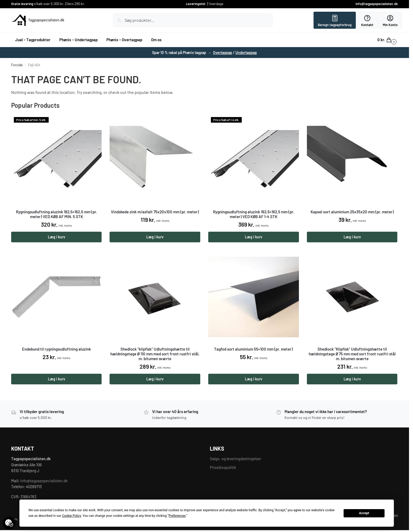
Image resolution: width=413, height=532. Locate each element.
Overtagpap (223, 53)
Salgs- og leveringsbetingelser (235, 459)
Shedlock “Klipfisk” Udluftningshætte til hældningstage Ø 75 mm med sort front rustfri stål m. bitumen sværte (352, 354)
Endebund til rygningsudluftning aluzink (57, 349)
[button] (388, 40)
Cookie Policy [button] (71, 516)
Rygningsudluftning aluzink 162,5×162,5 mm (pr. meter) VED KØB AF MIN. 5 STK (57, 214)
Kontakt (367, 21)
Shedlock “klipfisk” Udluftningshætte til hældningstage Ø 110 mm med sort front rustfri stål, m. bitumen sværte (155, 354)
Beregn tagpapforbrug (335, 21)
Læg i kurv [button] (57, 237)
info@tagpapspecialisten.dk (377, 4)
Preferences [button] (177, 516)
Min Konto (390, 21)
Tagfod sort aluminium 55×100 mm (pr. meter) (253, 349)
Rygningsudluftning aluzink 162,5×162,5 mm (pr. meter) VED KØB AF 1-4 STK (254, 214)
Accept (364, 513)
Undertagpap (246, 53)
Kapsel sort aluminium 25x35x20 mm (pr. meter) (352, 212)
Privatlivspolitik (223, 467)
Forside (17, 65)
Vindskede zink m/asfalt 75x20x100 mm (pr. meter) (155, 212)
